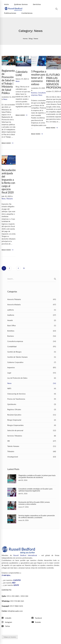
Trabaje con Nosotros (10, 637)
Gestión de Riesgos (32, 352)
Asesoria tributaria (32, 305)
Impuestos (32, 368)
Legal (32, 373)
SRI (32, 441)
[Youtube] (36, 622)
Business (34, 93)
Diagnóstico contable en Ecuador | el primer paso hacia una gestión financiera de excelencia (37, 476)
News (5, 99)
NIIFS (32, 388)
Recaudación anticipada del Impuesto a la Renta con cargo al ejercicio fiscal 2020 (9, 181)
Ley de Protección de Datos (32, 378)
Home (25, 39)
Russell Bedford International (25, 555)
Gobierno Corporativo (32, 362)
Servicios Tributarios (32, 436)
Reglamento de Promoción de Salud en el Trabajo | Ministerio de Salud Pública (8, 82)
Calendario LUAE (22, 73)
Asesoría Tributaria (32, 299)
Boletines (32, 331)
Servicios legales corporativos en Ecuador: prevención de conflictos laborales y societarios (37, 516)
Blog (31, 39)
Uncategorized (32, 457)
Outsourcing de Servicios (32, 394)
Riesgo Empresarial (32, 420)
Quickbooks (32, 404)
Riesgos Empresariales (32, 425)
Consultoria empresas (32, 341)
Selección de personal (32, 430)
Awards (32, 320)
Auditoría (32, 315)
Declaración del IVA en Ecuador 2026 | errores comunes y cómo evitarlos (34, 503)
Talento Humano (32, 446)
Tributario (10, 199)
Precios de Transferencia (32, 399)
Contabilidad (32, 347)
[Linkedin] (6, 618)
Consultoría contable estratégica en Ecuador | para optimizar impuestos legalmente (35, 490)
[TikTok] (6, 626)
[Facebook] (37, 618)
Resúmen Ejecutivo (32, 415)
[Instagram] (7, 622)
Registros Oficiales (32, 409)
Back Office (32, 326)
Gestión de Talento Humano (32, 357)
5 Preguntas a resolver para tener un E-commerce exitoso (39, 78)
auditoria (32, 310)
